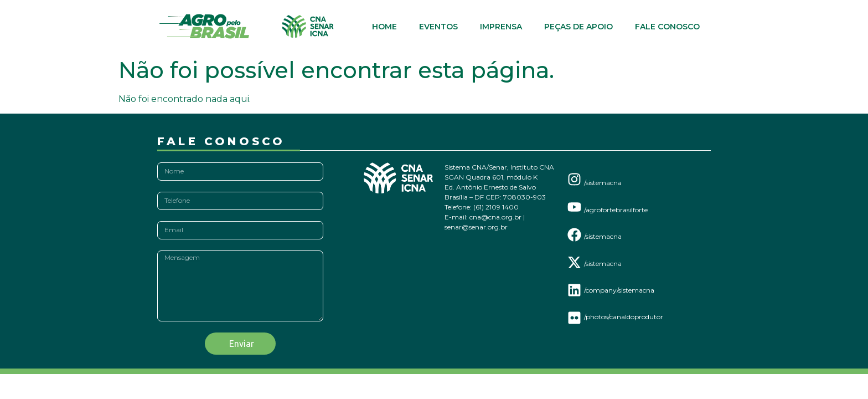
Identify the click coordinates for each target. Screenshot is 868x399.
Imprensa (501, 27)
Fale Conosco (667, 27)
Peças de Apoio (578, 27)
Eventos (438, 27)
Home (384, 27)
